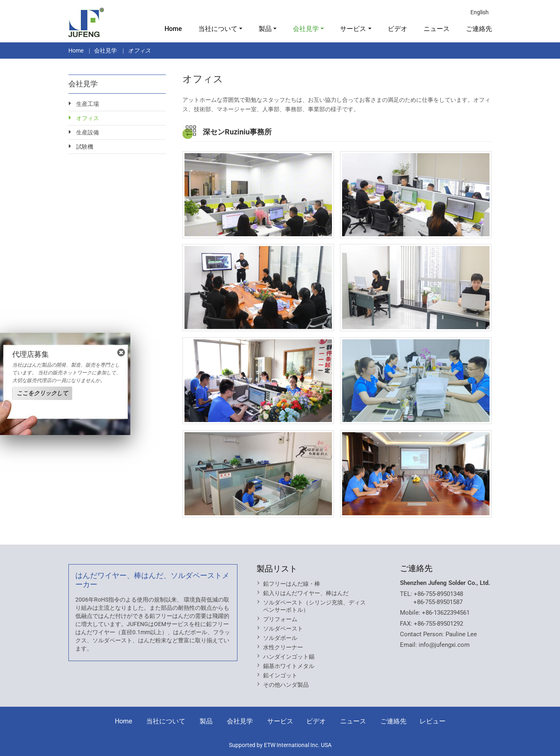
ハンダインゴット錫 (289, 657)
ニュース (437, 29)
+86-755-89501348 (438, 594)
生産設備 (88, 132)
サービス (280, 721)
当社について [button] (218, 29)
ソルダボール (280, 638)
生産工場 (88, 104)
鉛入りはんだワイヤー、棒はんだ (306, 593)
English (480, 12)
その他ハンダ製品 (286, 685)
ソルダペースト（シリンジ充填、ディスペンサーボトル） (314, 606)
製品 (206, 721)
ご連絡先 (479, 29)
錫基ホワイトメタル (289, 666)
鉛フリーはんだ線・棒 (292, 584)
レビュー (433, 721)
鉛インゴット (280, 675)
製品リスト (277, 569)
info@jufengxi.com (444, 645)
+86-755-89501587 (438, 602)
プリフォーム (280, 619)
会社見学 (105, 51)
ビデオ (397, 29)
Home (173, 29)
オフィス (88, 118)
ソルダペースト (283, 629)
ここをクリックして (42, 393)
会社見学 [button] (306, 29)
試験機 (85, 147)
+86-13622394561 (446, 613)
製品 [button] (265, 29)
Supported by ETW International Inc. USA (280, 745)
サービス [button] (353, 29)
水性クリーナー (283, 647)
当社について (166, 721)
